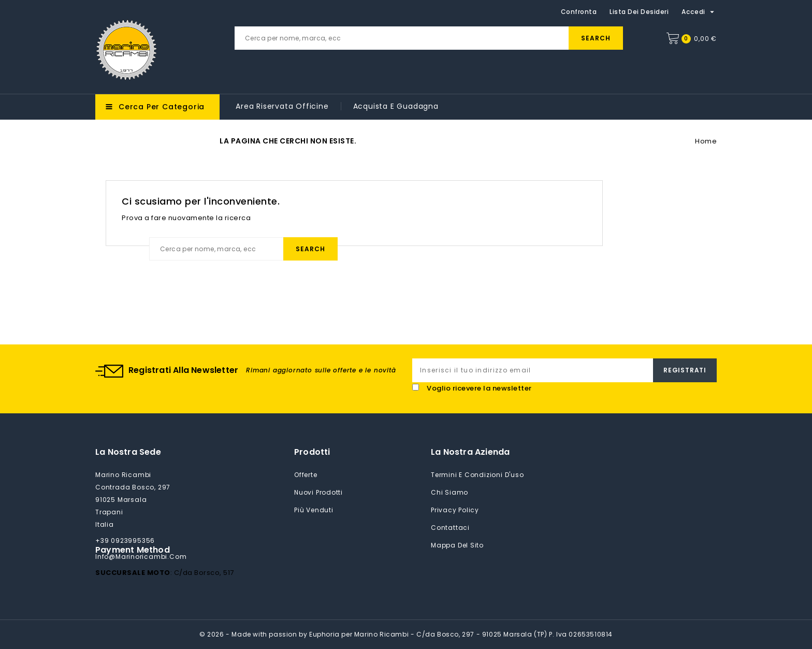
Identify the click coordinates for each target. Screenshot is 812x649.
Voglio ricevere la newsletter (479, 388)
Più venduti (314, 510)
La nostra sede (128, 452)
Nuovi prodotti (318, 492)
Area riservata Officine (282, 106)
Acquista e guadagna (396, 106)
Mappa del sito (457, 545)
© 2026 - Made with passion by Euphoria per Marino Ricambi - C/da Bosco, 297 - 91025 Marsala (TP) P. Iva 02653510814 (406, 634)
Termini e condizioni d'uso (477, 475)
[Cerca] (429, 38)
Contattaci (450, 528)
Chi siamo (450, 492)
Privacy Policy (455, 510)
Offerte (306, 475)
